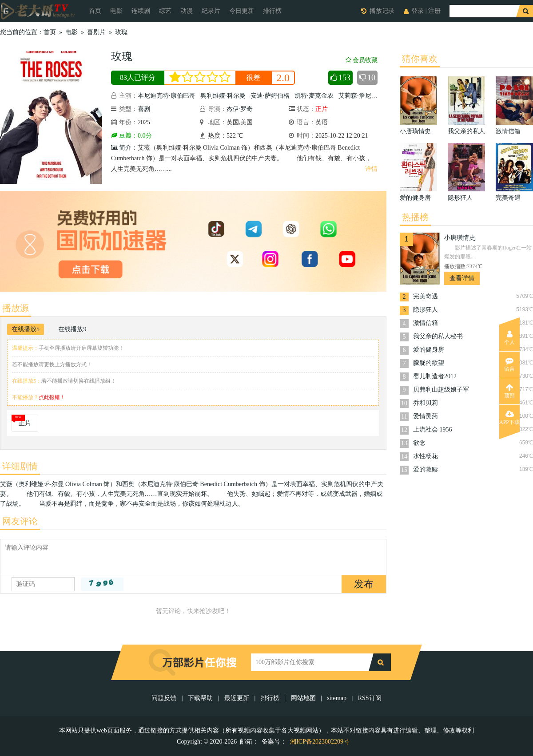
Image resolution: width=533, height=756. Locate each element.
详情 (371, 169)
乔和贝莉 (426, 403)
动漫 (187, 11)
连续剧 (141, 11)
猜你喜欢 (420, 59)
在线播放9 (72, 329)
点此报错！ (52, 397)
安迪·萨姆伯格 (270, 96)
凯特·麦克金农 (314, 96)
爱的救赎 (426, 469)
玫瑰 (121, 32)
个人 (509, 338)
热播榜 (415, 217)
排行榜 (272, 11)
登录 (418, 11)
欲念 (419, 443)
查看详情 (462, 278)
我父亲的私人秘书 (438, 336)
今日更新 (242, 11)
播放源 (16, 308)
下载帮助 (200, 698)
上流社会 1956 (433, 429)
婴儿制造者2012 (435, 376)
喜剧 (144, 109)
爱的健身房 (429, 350)
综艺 (165, 11)
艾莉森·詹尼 (355, 96)
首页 (95, 11)
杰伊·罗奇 (240, 109)
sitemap (337, 698)
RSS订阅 (370, 698)
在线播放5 (26, 329)
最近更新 (237, 698)
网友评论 (20, 521)
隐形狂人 (426, 310)
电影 (116, 11)
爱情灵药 (426, 416)
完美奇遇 (426, 296)
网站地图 (303, 698)
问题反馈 (165, 698)
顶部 (509, 391)
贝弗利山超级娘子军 (441, 390)
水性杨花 (426, 456)
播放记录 (382, 11)
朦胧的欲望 (429, 363)
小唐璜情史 (460, 238)
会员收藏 (362, 60)
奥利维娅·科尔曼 (223, 96)
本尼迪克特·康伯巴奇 (167, 96)
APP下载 (509, 418)
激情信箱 (426, 323)
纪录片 (211, 11)
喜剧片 (96, 32)
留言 (509, 364)
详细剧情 (20, 466)
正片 (25, 423)
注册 (434, 11)
